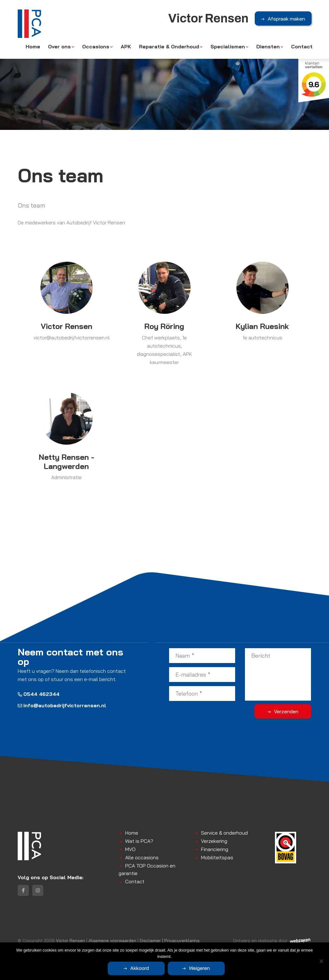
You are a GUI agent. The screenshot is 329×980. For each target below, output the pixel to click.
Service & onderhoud (224, 833)
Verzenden (286, 711)
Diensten (268, 46)
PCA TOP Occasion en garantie (147, 869)
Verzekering (214, 841)
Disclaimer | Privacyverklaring (170, 940)
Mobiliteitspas (217, 857)
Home (33, 46)
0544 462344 (39, 694)
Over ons (59, 46)
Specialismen (228, 46)
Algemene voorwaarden (112, 940)
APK (126, 46)
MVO (130, 849)
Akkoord (140, 968)
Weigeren (199, 968)
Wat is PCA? (139, 841)
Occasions (96, 46)
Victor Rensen (70, 940)
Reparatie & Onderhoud (169, 46)
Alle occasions (142, 857)
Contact (302, 46)
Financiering (215, 849)
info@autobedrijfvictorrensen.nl (62, 705)
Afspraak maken (286, 19)
